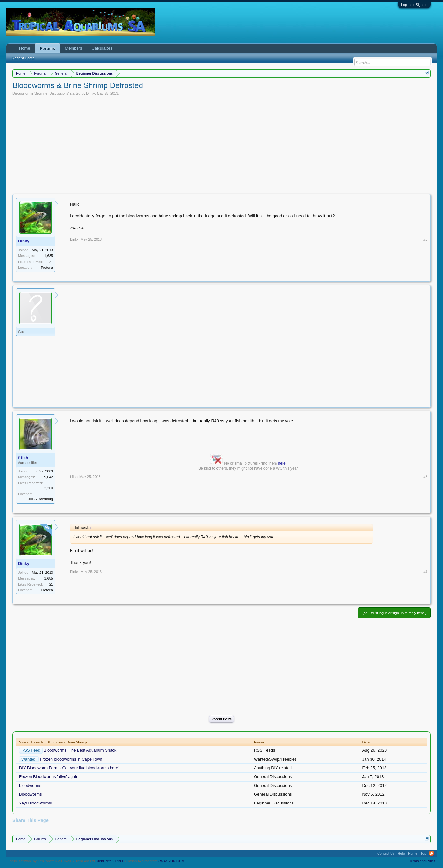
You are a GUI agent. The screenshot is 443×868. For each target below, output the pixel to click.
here (282, 463)
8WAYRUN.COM (171, 861)
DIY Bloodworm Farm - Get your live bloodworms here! (69, 768)
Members (73, 48)
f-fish (23, 458)
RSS (432, 853)
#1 (425, 239)
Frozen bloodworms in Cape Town (71, 759)
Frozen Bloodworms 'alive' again (49, 777)
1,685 (49, 256)
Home (25, 48)
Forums (48, 48)
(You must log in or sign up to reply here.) (394, 613)
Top (423, 853)
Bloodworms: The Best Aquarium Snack (80, 750)
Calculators (102, 48)
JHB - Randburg (41, 499)
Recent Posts (221, 719)
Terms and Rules (423, 861)
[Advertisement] (221, 143)
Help (401, 853)
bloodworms (30, 786)
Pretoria (47, 268)
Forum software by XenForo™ (52, 861)
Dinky (91, 93)
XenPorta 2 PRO (110, 861)
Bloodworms (31, 794)
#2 (425, 477)
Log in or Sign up (414, 5)
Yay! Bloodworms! (36, 803)
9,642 (49, 477)
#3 (425, 572)
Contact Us (386, 853)
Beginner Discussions (51, 93)
